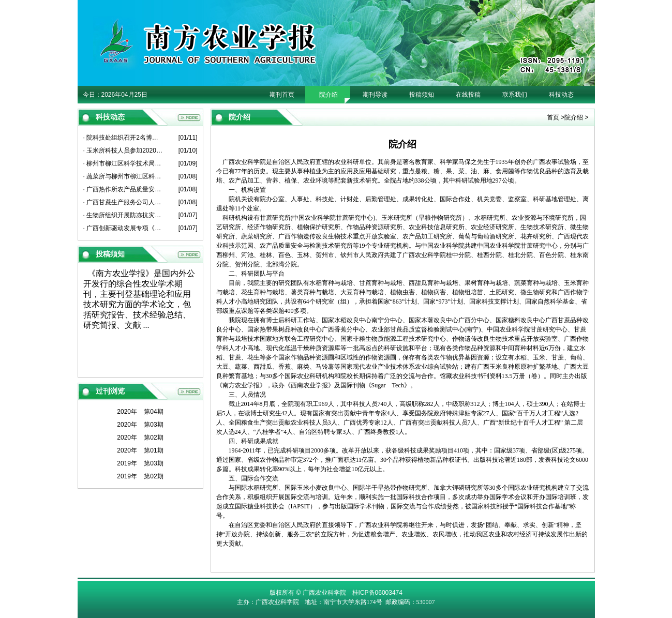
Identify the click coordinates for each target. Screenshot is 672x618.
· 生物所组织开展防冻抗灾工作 (123, 215)
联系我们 (515, 95)
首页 (553, 117)
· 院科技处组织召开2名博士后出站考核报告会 (123, 138)
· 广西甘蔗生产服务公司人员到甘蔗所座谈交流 (123, 202)
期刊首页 (282, 95)
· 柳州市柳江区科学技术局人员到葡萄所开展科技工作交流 (123, 163)
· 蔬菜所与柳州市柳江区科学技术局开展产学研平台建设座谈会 (123, 176)
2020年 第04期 (140, 412)
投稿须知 (422, 95)
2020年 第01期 (140, 450)
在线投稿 (468, 95)
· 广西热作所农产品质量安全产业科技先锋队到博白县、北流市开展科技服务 (123, 189)
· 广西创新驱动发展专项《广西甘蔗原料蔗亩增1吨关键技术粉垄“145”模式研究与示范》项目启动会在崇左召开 (123, 228)
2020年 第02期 (140, 438)
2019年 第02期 (140, 476)
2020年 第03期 (140, 425)
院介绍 (328, 95)
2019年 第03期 (140, 463)
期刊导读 (375, 95)
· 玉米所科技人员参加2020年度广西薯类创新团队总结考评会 (123, 150)
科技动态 (561, 95)
